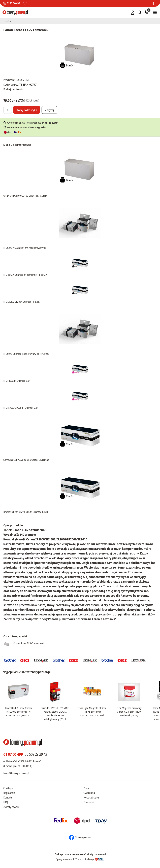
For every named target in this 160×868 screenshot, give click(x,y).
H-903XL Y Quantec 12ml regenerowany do (25, 248)
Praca (86, 788)
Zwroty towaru (11, 807)
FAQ (6, 802)
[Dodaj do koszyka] (27, 110)
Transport (89, 802)
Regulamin (9, 793)
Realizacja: (94, 859)
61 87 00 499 (13, 3)
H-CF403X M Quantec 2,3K (17, 381)
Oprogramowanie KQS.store (69, 859)
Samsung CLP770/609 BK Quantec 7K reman (26, 460)
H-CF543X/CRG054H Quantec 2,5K (21, 408)
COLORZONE (23, 80)
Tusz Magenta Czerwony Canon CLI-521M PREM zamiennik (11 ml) (129, 712)
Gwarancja (89, 793)
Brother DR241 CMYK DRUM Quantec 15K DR (26, 512)
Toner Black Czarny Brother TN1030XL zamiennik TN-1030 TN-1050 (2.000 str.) (18, 712)
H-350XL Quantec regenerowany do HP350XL (26, 354)
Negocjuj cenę (91, 797)
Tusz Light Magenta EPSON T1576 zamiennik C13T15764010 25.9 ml (92, 712)
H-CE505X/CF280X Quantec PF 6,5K (21, 302)
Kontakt (8, 797)
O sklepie (8, 788)
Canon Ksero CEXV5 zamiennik (29, 643)
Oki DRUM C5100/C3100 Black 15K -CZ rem (25, 196)
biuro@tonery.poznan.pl (16, 773)
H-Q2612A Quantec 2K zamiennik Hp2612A (25, 275)
